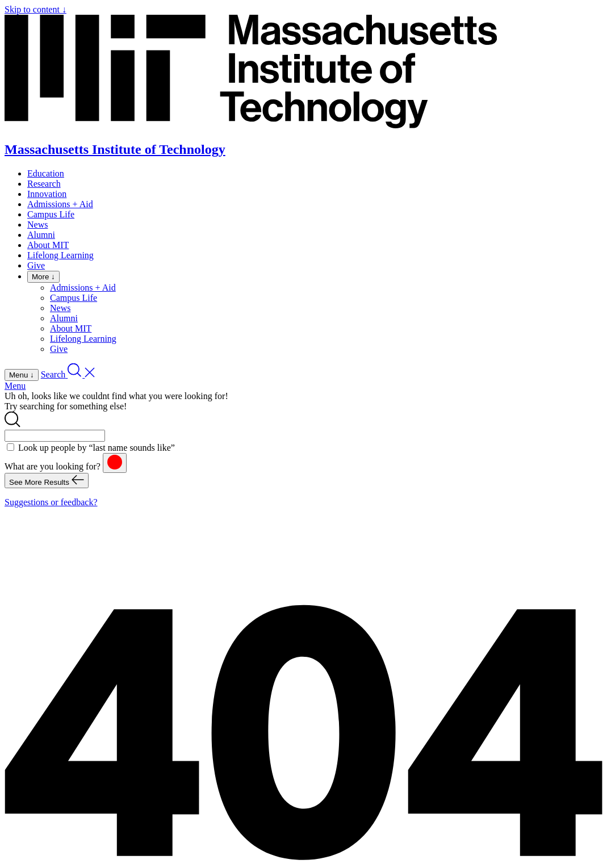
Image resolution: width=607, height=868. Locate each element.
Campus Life (51, 214)
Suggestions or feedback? (51, 502)
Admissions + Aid (60, 204)
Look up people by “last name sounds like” (97, 448)
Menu (15, 386)
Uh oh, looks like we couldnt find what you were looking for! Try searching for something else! (116, 401)
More (43, 277)
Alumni (41, 235)
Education (46, 173)
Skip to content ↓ (35, 9)
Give (36, 265)
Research (44, 184)
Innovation (47, 194)
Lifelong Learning (60, 255)
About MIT (48, 245)
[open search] (68, 374)
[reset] (115, 463)
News (37, 225)
